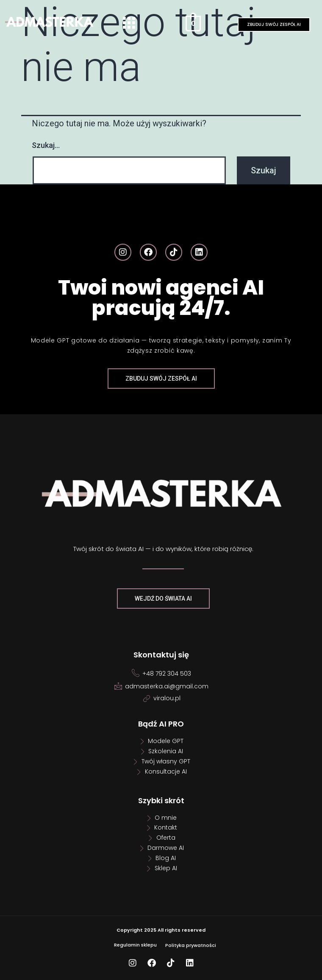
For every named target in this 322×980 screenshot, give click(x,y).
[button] (129, 24)
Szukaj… (46, 145)
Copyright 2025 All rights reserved (161, 930)
